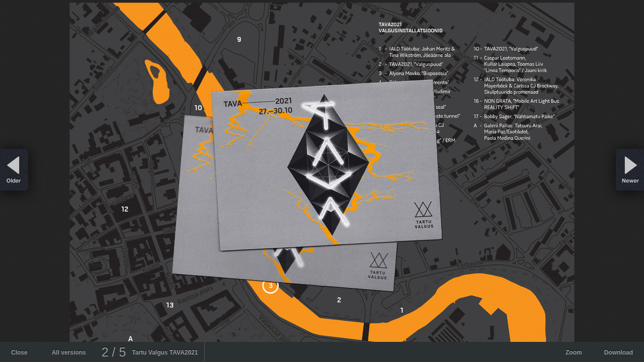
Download (619, 352)
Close (19, 352)
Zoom (574, 352)
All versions (69, 352)
